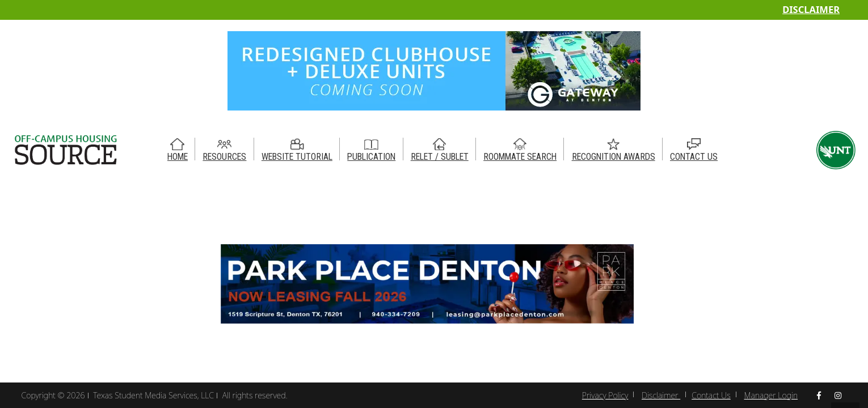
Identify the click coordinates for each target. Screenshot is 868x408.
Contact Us (711, 395)
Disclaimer (811, 9)
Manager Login (771, 395)
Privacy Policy (605, 395)
